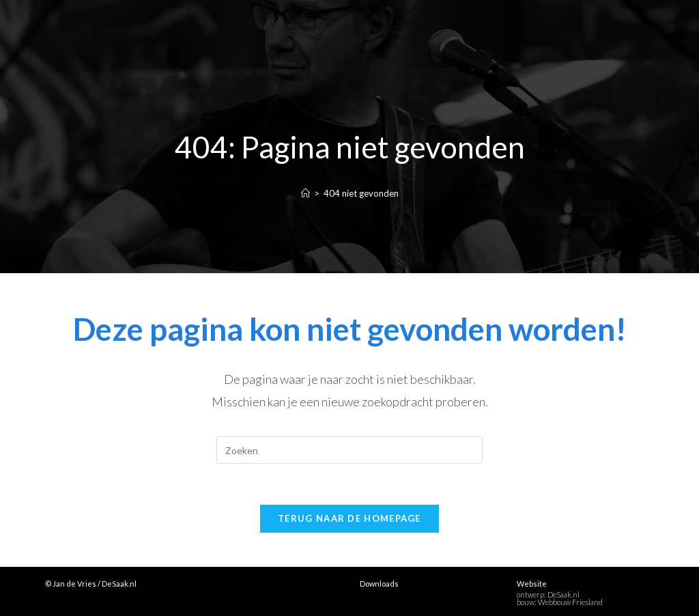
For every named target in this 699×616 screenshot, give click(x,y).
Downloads (379, 584)
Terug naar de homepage (349, 518)
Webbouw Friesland (570, 602)
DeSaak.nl (564, 594)
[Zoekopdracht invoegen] (349, 450)
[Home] (305, 193)
